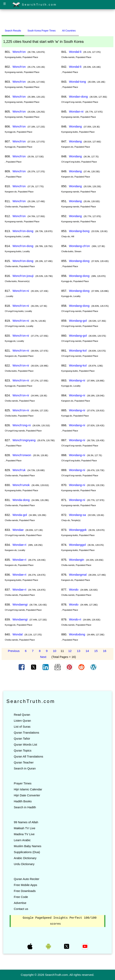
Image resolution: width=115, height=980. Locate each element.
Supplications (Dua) (27, 852)
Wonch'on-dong (23, 231)
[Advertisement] (58, 19)
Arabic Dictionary (25, 858)
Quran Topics (23, 750)
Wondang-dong (79, 261)
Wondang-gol (78, 321)
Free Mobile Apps (25, 885)
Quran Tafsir (22, 738)
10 (55, 651)
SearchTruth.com (34, 5)
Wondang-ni (77, 380)
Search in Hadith (25, 807)
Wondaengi (20, 604)
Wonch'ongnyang (24, 440)
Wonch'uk (19, 470)
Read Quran (22, 715)
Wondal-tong (77, 82)
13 (79, 651)
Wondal (17, 634)
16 (105, 651)
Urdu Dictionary (24, 864)
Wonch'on (19, 52)
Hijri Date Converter (27, 795)
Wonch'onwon (22, 455)
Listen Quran (22, 721)
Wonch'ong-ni (21, 425)
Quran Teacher (24, 762)
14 (87, 651)
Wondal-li (75, 52)
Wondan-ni (76, 111)
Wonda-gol (20, 515)
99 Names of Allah (26, 822)
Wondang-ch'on (79, 246)
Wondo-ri (75, 619)
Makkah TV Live (24, 828)
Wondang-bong (79, 231)
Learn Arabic (22, 840)
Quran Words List (25, 744)
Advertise (20, 903)
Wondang (75, 126)
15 (96, 651)
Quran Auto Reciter (27, 879)
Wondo (74, 589)
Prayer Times (23, 783)
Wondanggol (77, 545)
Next (43, 657)
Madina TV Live (24, 834)
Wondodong (77, 634)
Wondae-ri (19, 545)
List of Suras (22, 727)
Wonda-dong (21, 500)
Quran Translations (26, 733)
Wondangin (77, 560)
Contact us (21, 909)
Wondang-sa (77, 515)
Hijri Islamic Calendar (28, 789)
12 (70, 651)
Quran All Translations (28, 756)
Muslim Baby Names (28, 846)
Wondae (18, 530)
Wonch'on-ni (21, 291)
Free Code (21, 897)
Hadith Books (23, 801)
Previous (14, 651)
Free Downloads (25, 891)
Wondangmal (78, 575)
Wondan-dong (78, 97)
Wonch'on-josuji (23, 276)
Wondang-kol (78, 350)
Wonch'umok (21, 485)
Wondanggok (78, 530)
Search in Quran (25, 768)
